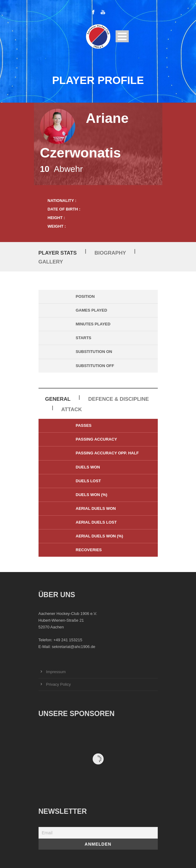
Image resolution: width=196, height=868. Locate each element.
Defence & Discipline (119, 399)
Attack (71, 409)
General (58, 399)
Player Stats (58, 253)
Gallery (51, 262)
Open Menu (122, 36)
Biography (110, 253)
